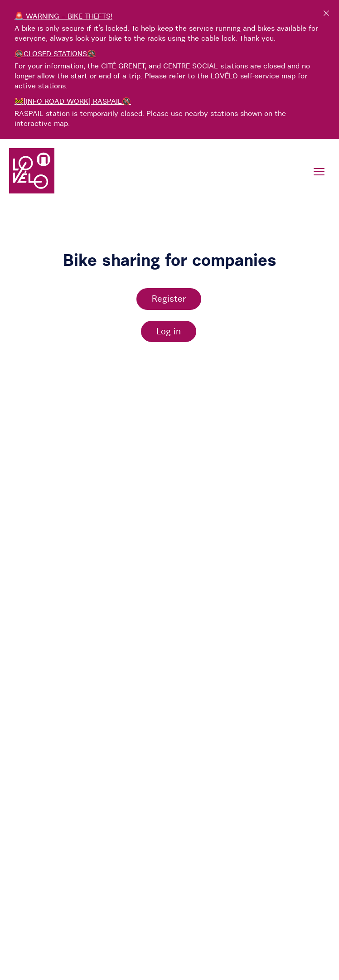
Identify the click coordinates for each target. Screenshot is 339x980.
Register (169, 299)
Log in (169, 331)
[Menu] (319, 172)
